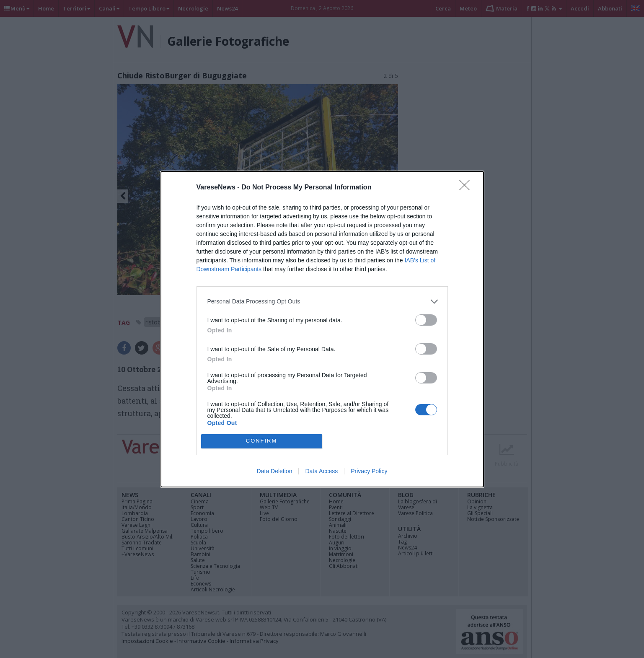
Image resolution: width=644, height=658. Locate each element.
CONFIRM (262, 441)
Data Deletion (275, 471)
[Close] (467, 188)
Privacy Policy (369, 471)
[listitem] (322, 302)
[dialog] (322, 329)
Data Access (321, 471)
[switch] (426, 320)
